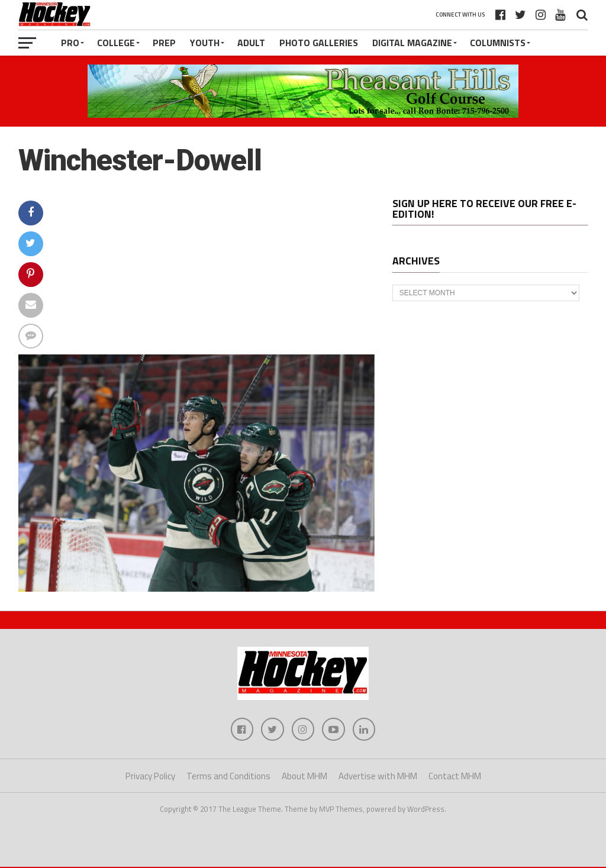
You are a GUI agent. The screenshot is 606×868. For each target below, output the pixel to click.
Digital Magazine (412, 43)
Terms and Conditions (228, 777)
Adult (251, 43)
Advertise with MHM (378, 777)
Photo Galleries (319, 43)
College (116, 43)
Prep (164, 43)
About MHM (304, 777)
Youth (205, 43)
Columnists (498, 43)
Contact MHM (455, 777)
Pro (70, 43)
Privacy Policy (150, 777)
